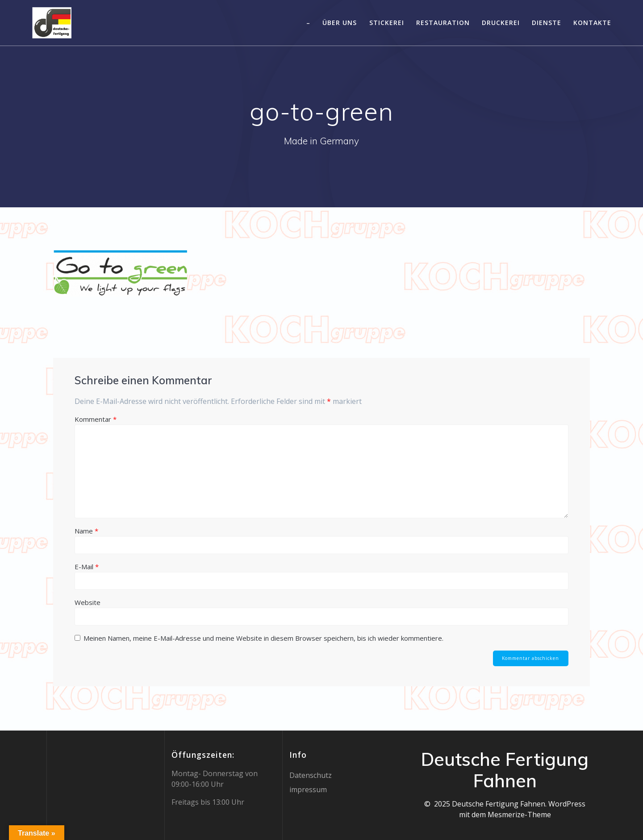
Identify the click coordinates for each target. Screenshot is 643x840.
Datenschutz (311, 775)
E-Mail (87, 567)
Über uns (340, 23)
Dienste (547, 23)
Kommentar (96, 419)
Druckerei (501, 23)
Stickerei (387, 23)
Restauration (443, 23)
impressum (308, 790)
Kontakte (592, 23)
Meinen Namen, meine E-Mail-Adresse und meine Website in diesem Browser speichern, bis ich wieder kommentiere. (263, 638)
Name (86, 531)
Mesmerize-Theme (519, 815)
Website (88, 602)
